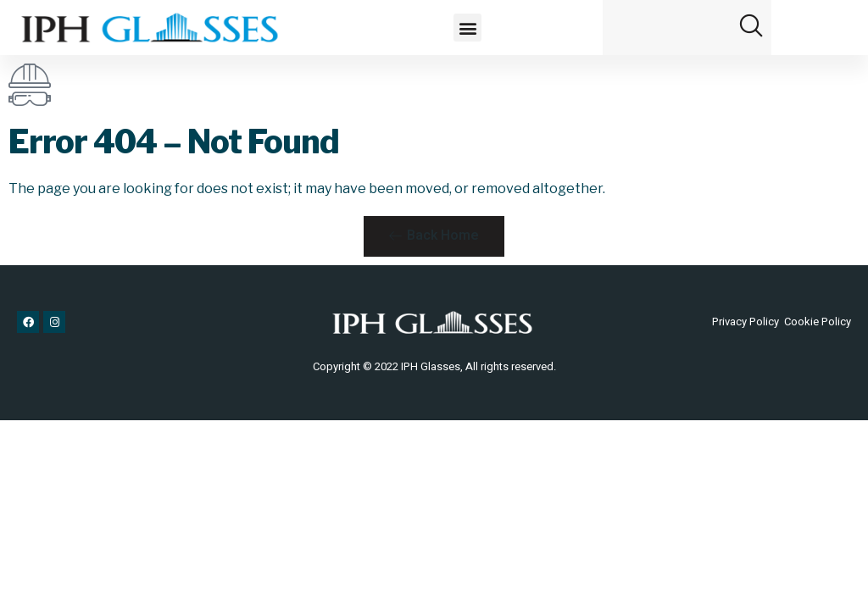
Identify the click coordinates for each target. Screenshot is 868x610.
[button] (467, 28)
